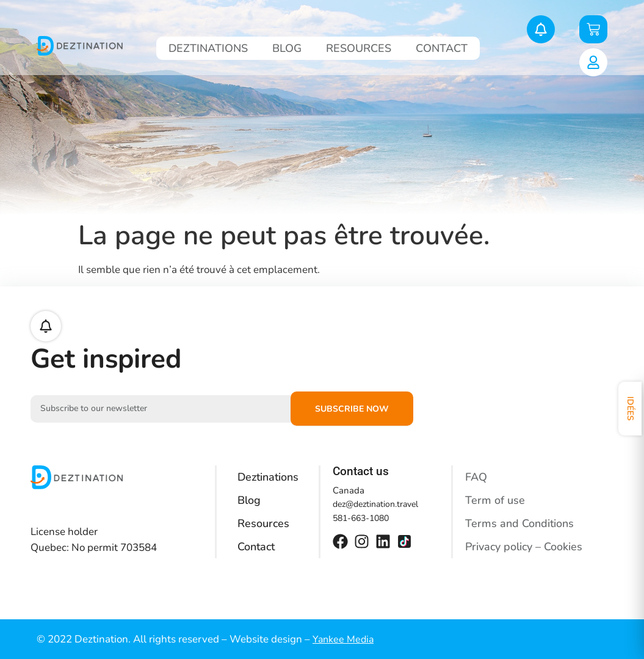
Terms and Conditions (519, 523)
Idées (630, 409)
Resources (359, 48)
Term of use (495, 500)
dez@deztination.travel (375, 504)
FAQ (476, 477)
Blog (287, 48)
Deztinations (208, 48)
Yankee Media (343, 639)
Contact (442, 48)
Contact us (361, 471)
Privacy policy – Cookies (524, 547)
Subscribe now (352, 409)
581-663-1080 (361, 518)
